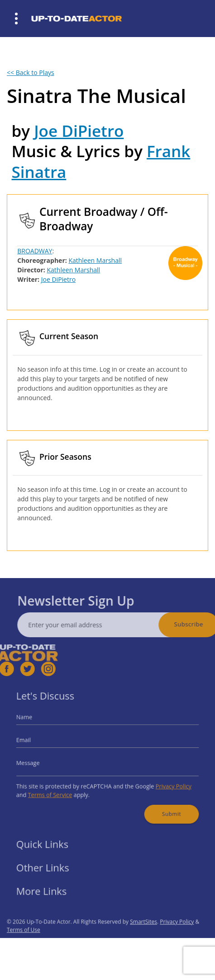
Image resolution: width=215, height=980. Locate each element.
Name (35, 722)
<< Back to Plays (31, 72)
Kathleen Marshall (95, 260)
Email (34, 742)
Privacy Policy (165, 782)
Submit (164, 807)
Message (38, 762)
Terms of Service (57, 790)
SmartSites (143, 935)
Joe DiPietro (79, 131)
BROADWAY (35, 251)
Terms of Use (24, 943)
